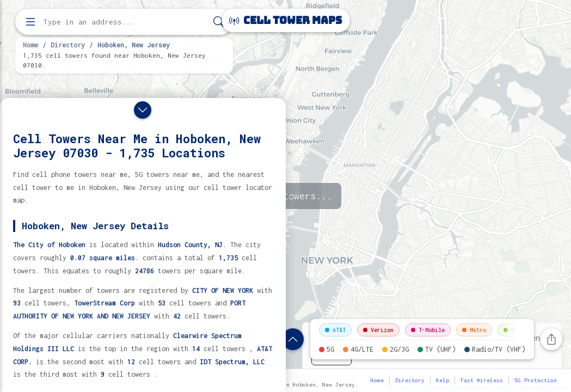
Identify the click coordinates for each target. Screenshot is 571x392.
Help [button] (443, 380)
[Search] (219, 22)
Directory (68, 45)
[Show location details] (293, 339)
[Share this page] (551, 339)
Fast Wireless (482, 380)
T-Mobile (428, 330)
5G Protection (536, 380)
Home (30, 45)
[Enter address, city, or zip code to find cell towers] (125, 22)
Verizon (378, 330)
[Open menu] (30, 22)
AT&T (335, 330)
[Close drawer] (143, 110)
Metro (474, 330)
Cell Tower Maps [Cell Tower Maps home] (285, 20)
